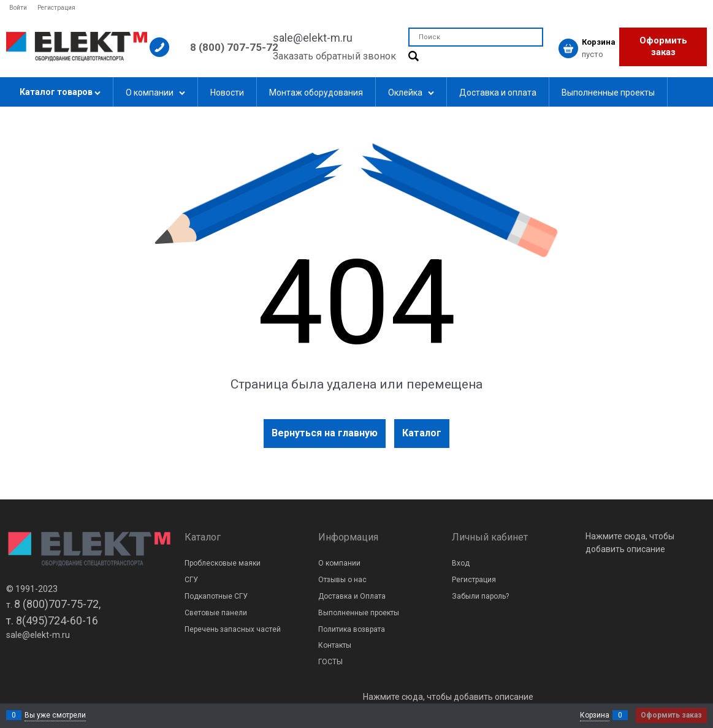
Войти (18, 8)
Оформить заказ (663, 47)
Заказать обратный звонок (334, 56)
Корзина (595, 715)
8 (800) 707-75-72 (234, 47)
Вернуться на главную (325, 433)
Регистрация (56, 8)
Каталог (422, 433)
